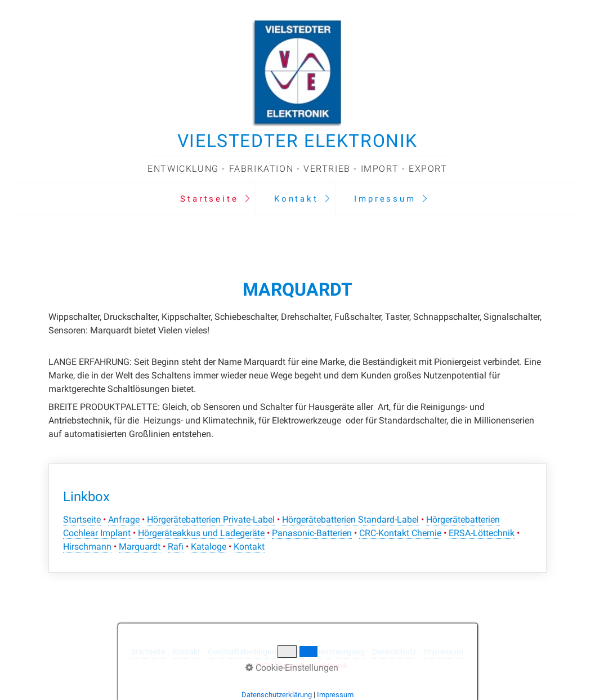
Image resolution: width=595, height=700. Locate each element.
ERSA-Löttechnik (482, 533)
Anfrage (124, 520)
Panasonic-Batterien (312, 533)
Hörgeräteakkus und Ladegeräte (201, 533)
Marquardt (140, 547)
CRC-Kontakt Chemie (400, 533)
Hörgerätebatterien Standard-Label (350, 520)
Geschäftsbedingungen (249, 652)
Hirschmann (87, 547)
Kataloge (209, 547)
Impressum (385, 199)
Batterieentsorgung (331, 652)
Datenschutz (394, 652)
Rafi (176, 547)
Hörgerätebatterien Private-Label (211, 520)
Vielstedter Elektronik (297, 141)
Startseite (209, 199)
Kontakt (296, 199)
